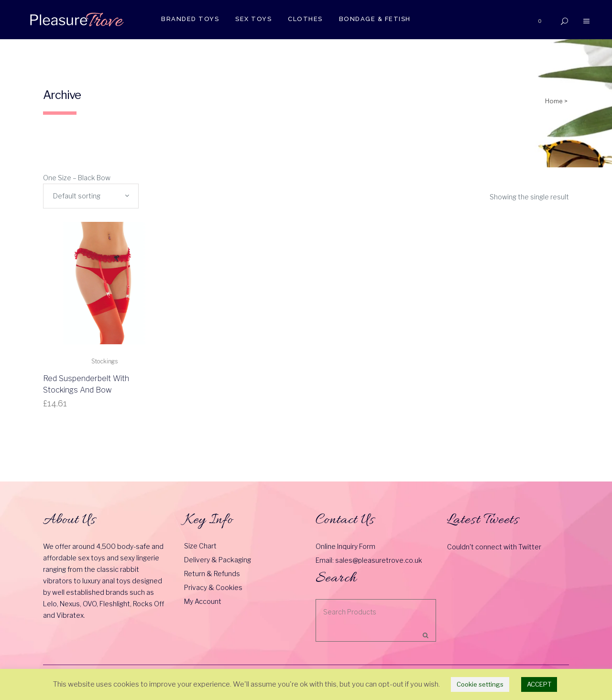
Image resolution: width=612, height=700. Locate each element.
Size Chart (200, 546)
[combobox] (91, 196)
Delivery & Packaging (218, 560)
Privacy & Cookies (213, 587)
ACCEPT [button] (539, 684)
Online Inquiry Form (345, 546)
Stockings (104, 361)
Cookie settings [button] (480, 684)
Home (554, 101)
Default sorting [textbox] (77, 196)
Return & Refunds (212, 574)
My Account (203, 601)
